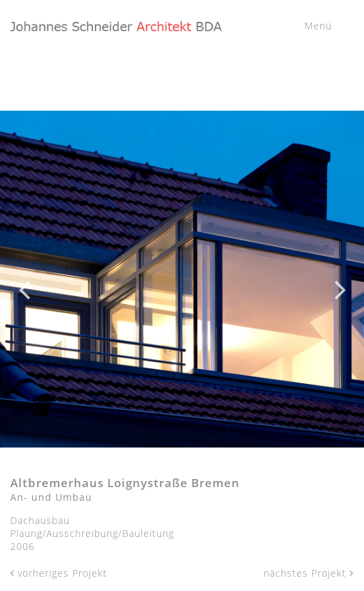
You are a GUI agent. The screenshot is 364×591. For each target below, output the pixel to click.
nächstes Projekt (309, 573)
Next (340, 279)
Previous (24, 279)
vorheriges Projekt (59, 573)
